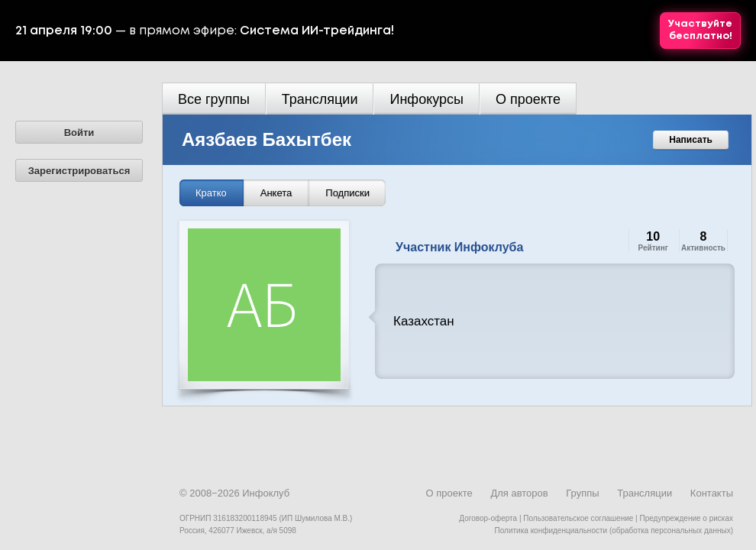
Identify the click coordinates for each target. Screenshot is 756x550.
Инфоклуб (266, 493)
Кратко (211, 193)
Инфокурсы (426, 99)
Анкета (276, 193)
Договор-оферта (488, 518)
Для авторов (519, 493)
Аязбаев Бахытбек (267, 139)
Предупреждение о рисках (686, 518)
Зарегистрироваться (79, 171)
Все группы (214, 99)
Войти (79, 133)
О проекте (528, 99)
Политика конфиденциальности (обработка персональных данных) (614, 531)
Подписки (347, 193)
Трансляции (320, 99)
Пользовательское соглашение (578, 518)
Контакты (712, 493)
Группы (582, 493)
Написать (691, 140)
